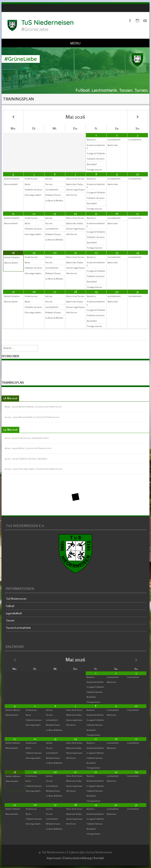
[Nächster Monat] (138, 117)
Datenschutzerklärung (77, 858)
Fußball (10, 606)
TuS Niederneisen (16, 599)
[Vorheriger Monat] (13, 117)
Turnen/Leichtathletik (18, 628)
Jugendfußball (14, 613)
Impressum (54, 858)
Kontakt (99, 858)
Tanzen (10, 620)
